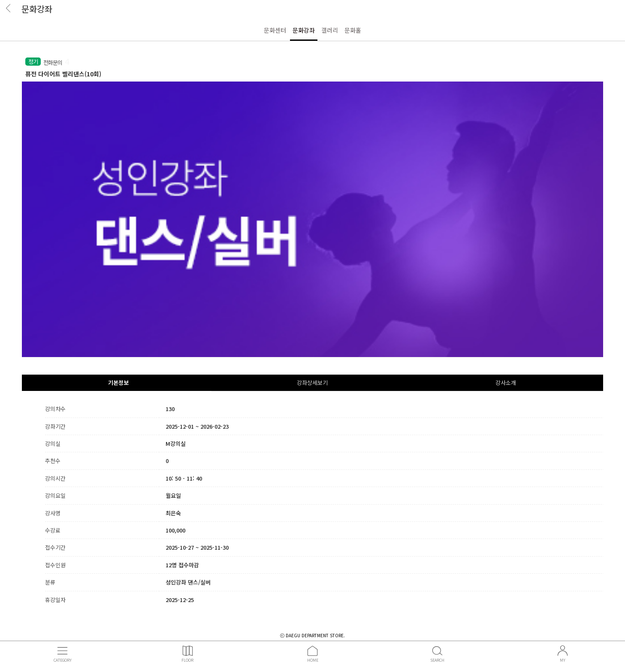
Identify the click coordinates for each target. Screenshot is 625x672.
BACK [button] (11, 11)
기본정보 (118, 383)
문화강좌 (304, 30)
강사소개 (506, 383)
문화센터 (275, 30)
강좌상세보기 (312, 383)
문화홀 (353, 30)
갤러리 (330, 30)
